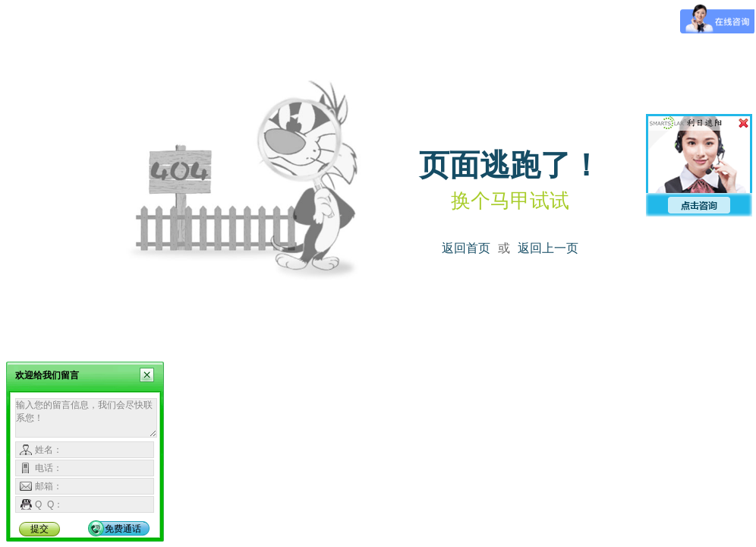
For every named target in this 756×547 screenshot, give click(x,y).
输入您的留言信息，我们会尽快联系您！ (86, 418)
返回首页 (466, 248)
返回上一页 (548, 248)
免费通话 (123, 529)
